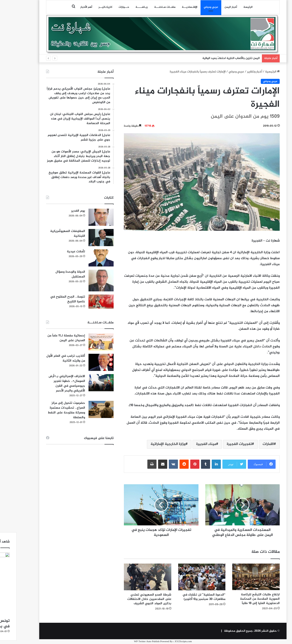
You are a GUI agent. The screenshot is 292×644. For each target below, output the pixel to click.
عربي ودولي (194, 7)
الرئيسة (231, 7)
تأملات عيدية (59, 251)
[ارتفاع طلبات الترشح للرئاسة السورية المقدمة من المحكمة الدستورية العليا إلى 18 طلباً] (239, 577)
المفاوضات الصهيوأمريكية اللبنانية (51, 234)
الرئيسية (255, 72)
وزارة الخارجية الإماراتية (151, 444)
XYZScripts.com (166, 642)
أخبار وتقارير (238, 72)
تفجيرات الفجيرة (222, 444)
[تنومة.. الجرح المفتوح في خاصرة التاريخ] (84, 302)
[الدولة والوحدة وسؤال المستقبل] (84, 281)
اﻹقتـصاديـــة (173, 7)
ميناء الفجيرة (189, 444)
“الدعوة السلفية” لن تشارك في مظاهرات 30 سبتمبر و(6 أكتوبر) (187, 597)
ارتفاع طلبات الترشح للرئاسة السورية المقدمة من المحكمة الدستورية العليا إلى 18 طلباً (243, 599)
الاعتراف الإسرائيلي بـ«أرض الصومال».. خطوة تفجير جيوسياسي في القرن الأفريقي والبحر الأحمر (50, 383)
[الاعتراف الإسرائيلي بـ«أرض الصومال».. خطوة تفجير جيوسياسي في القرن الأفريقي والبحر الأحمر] (84, 383)
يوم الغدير (61, 211)
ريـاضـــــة (125, 7)
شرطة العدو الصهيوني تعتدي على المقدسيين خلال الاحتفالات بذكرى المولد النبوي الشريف (132, 599)
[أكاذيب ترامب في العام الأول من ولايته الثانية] (84, 362)
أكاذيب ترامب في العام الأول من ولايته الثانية (49, 358)
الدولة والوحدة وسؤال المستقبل (53, 274)
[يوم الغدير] (84, 217)
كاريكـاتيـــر (89, 7)
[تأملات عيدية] (84, 258)
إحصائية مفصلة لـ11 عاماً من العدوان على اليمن (49, 338)
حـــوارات (107, 7)
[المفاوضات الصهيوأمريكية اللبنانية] (84, 238)
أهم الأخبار (69, 7)
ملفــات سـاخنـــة (148, 7)
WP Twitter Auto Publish (130, 642)
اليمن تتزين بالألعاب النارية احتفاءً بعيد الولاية (214, 58)
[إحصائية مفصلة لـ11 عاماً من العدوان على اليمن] (84, 342)
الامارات (251, 444)
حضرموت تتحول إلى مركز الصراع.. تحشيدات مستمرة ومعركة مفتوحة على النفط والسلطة (50, 410)
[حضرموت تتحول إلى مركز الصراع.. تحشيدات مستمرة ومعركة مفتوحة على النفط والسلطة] (84, 409)
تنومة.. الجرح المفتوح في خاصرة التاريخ (51, 299)
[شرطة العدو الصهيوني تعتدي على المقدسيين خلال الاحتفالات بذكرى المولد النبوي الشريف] (131, 577)
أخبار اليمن (214, 7)
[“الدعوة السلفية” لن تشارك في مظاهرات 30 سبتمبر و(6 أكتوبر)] (185, 577)
